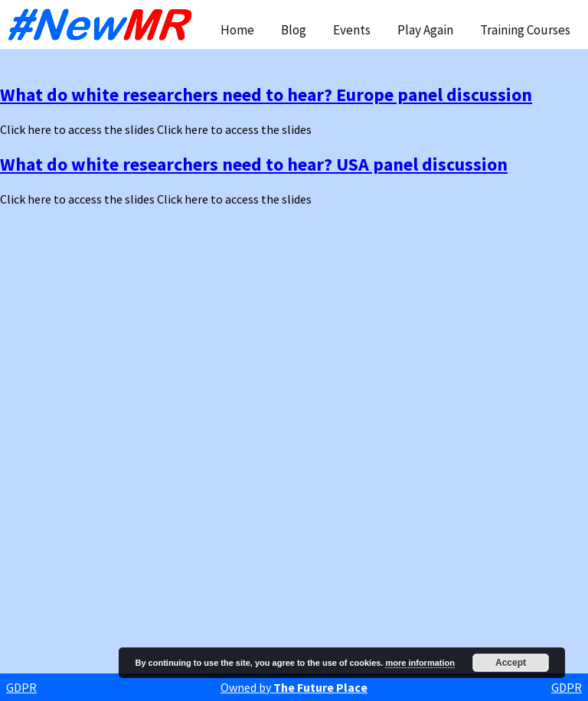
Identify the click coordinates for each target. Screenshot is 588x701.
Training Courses (525, 30)
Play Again (425, 30)
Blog (294, 30)
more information (420, 663)
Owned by (294, 687)
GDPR (21, 687)
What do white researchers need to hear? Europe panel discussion (266, 95)
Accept (511, 663)
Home (237, 30)
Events (352, 30)
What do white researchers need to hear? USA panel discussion (254, 164)
